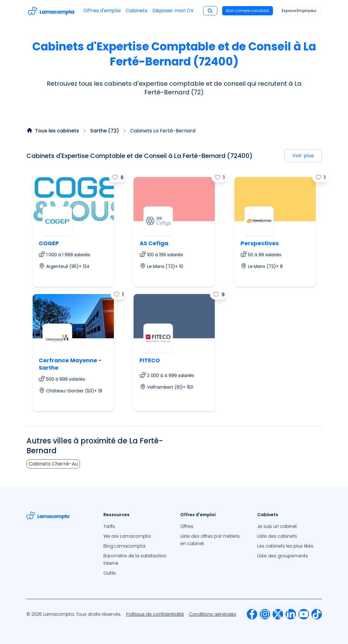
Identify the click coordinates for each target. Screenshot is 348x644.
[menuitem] (136, 526)
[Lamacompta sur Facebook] (252, 614)
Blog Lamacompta (124, 546)
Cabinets (136, 11)
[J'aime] (118, 177)
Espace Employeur (299, 11)
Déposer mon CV (173, 11)
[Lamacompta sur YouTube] (304, 614)
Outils (110, 573)
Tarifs (109, 526)
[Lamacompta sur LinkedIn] (291, 614)
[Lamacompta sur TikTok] (317, 614)
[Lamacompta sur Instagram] (265, 614)
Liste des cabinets (277, 536)
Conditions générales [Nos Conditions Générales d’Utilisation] (213, 614)
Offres (187, 526)
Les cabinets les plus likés (285, 546)
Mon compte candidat (248, 11)
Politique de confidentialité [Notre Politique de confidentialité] (155, 614)
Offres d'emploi (102, 11)
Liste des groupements (283, 556)
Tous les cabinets (57, 131)
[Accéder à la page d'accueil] (51, 11)
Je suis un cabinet (277, 526)
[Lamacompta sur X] (278, 614)
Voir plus (303, 156)
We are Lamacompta (127, 536)
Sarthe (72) (105, 131)
